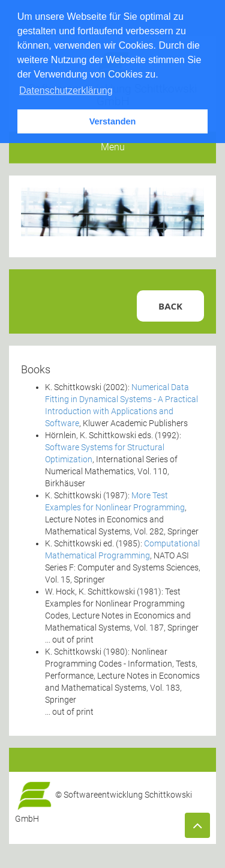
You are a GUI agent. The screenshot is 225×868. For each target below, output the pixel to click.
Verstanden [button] (113, 121)
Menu (113, 147)
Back (170, 306)
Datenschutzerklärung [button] (66, 90)
